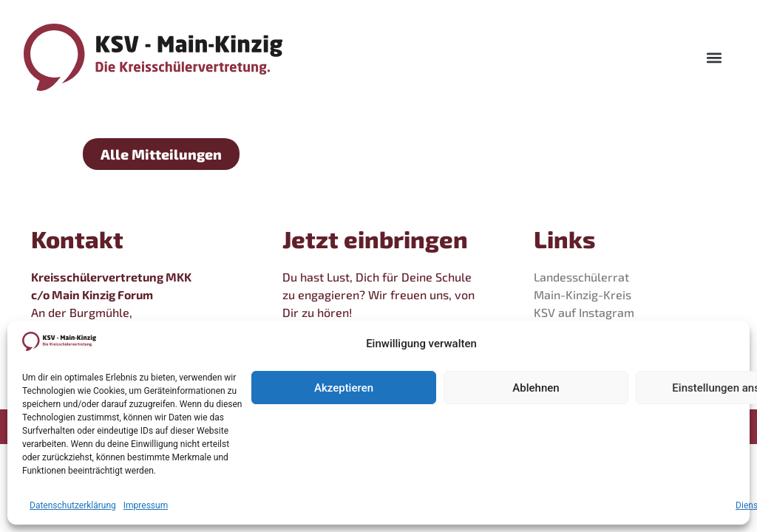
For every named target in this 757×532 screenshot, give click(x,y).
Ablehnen (536, 388)
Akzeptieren (344, 388)
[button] (714, 57)
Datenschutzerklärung (73, 505)
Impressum (146, 505)
